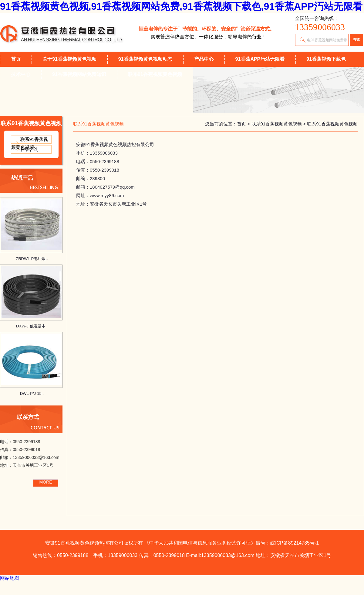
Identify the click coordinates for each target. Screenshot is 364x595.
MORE (46, 482)
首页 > (244, 124)
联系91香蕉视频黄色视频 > (279, 124)
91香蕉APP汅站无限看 (260, 59)
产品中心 (204, 59)
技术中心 (21, 74)
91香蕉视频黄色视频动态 (145, 59)
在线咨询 (29, 149)
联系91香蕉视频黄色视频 (155, 74)
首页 (16, 59)
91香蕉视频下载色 (326, 59)
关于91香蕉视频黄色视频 (69, 59)
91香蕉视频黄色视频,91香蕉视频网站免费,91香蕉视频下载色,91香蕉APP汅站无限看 (181, 6)
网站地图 (10, 578)
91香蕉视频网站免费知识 (79, 74)
